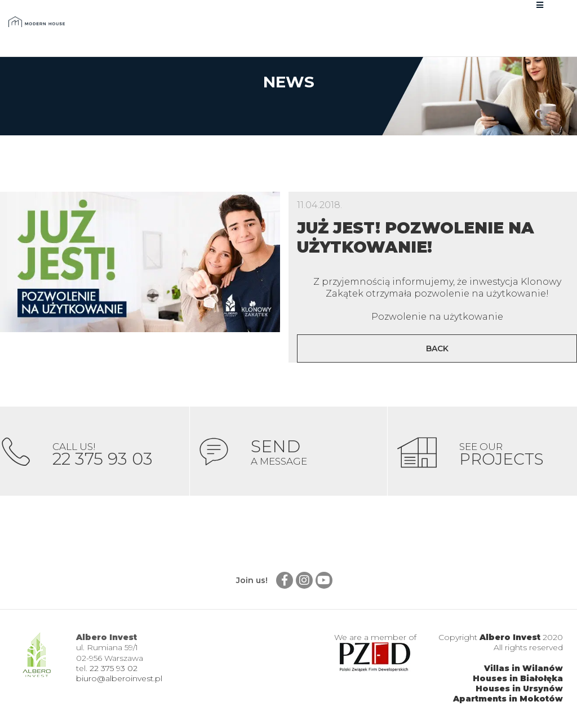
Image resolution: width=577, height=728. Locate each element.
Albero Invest (510, 638)
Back (437, 348)
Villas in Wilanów (523, 669)
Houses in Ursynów (519, 690)
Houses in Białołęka (518, 680)
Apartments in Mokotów (508, 700)
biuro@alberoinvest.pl (119, 680)
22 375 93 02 (114, 669)
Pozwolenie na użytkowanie (437, 317)
